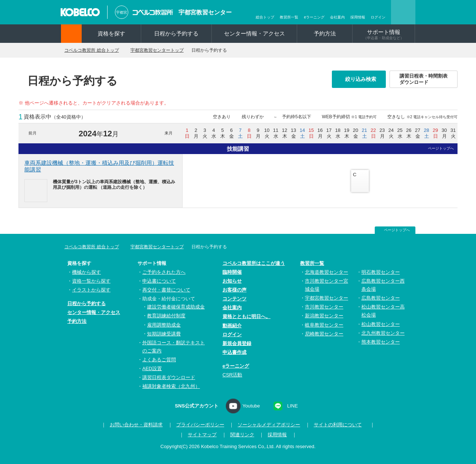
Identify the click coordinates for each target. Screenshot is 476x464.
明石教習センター (381, 272)
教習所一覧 (289, 17)
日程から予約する (176, 33)
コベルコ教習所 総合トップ (96, 50)
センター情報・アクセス (254, 33)
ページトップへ (441, 148)
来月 (169, 133)
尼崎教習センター (324, 334)
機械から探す (86, 272)
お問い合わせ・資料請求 (134, 425)
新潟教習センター (324, 316)
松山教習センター (381, 324)
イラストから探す (91, 290)
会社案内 (337, 17)
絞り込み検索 (363, 79)
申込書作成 (234, 352)
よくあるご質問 (159, 360)
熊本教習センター (381, 342)
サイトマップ (202, 435)
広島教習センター (381, 298)
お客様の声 (234, 290)
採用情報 (358, 17)
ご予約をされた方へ (164, 272)
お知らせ (232, 281)
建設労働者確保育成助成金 (176, 307)
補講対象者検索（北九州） (171, 387)
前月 (33, 133)
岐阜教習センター (324, 325)
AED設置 (152, 369)
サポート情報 (384, 34)
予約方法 (325, 33)
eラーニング (314, 17)
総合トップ (265, 17)
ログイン (378, 17)
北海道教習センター (327, 272)
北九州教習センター (383, 333)
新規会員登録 (237, 343)
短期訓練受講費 (164, 334)
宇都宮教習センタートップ (167, 50)
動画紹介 (232, 326)
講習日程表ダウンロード (169, 378)
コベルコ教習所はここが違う (254, 263)
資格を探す (111, 33)
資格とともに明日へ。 (246, 317)
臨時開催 (232, 272)
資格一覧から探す (91, 281)
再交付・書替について (166, 290)
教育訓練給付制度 (166, 316)
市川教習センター (324, 307)
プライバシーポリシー (198, 425)
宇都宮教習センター (205, 12)
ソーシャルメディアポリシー (267, 425)
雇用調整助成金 (164, 325)
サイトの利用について (336, 425)
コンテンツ (234, 299)
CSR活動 (232, 375)
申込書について (159, 281)
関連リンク (242, 435)
